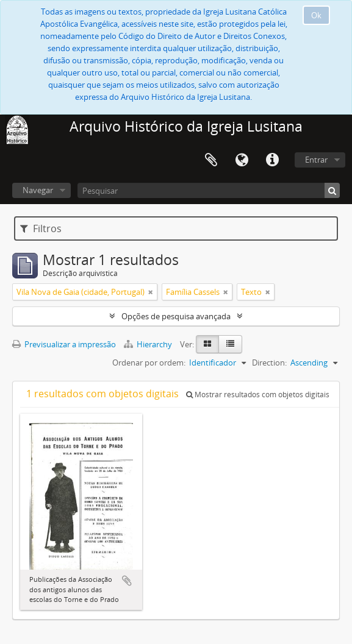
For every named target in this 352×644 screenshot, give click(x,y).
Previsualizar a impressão (64, 344)
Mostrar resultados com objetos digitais (258, 395)
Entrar (316, 160)
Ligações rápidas (272, 160)
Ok (316, 15)
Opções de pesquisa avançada (176, 316)
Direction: (269, 363)
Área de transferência (211, 160)
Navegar (38, 190)
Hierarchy (149, 344)
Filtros (41, 228)
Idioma (242, 160)
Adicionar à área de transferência (127, 581)
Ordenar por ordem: (149, 363)
